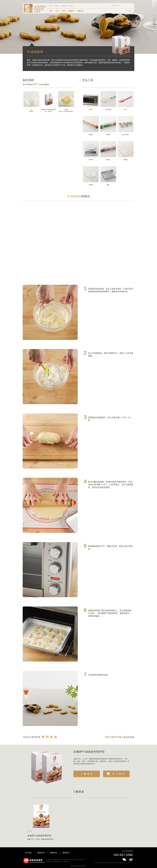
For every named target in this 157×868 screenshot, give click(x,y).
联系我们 (71, 6)
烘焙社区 (81, 11)
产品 (57, 11)
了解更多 (87, 774)
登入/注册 (128, 11)
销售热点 (64, 6)
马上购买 (116, 774)
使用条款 (49, 862)
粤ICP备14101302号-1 (78, 866)
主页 (51, 11)
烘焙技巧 (71, 11)
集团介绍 (57, 6)
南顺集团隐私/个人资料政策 (60, 862)
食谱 (63, 11)
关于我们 (50, 6)
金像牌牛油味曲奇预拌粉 (89, 752)
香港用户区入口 (116, 6)
